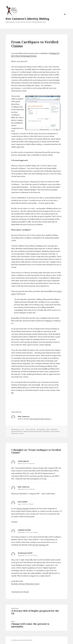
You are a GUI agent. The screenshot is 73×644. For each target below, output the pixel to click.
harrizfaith (23, 502)
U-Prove (21, 433)
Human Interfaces (17, 431)
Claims (48, 429)
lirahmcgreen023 (25, 553)
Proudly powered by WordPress (22, 640)
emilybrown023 (24, 530)
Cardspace (42, 429)
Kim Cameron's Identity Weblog (27, 19)
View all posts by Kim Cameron (40, 419)
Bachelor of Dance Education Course (25, 584)
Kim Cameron (31, 429)
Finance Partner (23, 508)
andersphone (23, 461)
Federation (54, 429)
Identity (26, 431)
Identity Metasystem (35, 431)
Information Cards (48, 431)
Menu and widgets (65, 17)
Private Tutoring (39, 545)
